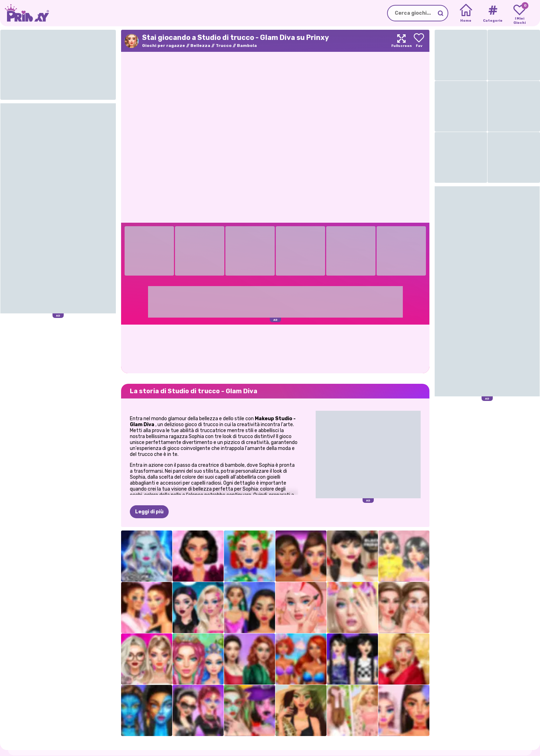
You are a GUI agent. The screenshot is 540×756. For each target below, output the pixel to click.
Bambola (247, 46)
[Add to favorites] (419, 41)
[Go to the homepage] (24, 13)
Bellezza (200, 46)
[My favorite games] (520, 13)
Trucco (224, 46)
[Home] (466, 13)
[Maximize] (401, 41)
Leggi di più (149, 512)
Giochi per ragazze (164, 46)
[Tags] (493, 13)
